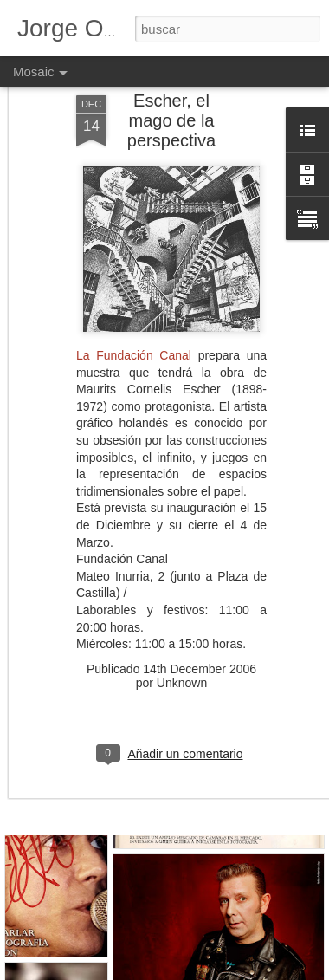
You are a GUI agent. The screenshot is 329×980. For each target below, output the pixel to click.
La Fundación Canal (134, 312)
